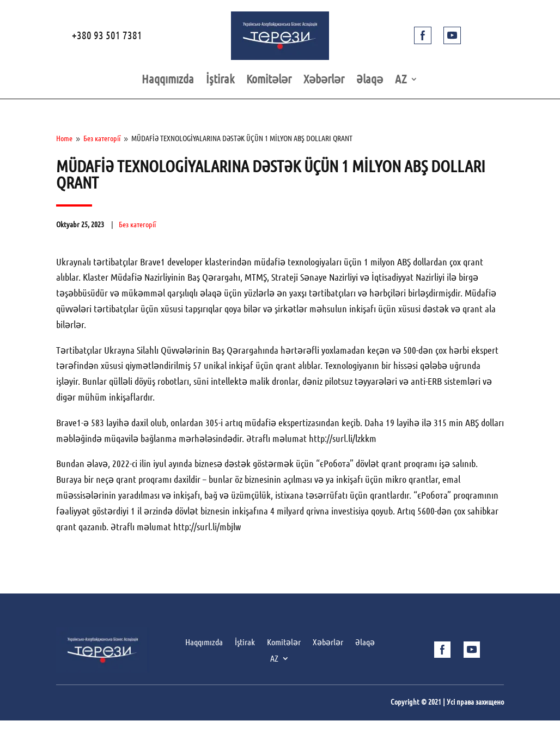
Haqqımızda (168, 80)
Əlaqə (370, 80)
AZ (401, 80)
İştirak (220, 80)
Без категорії (137, 225)
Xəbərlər (324, 80)
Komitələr (269, 80)
